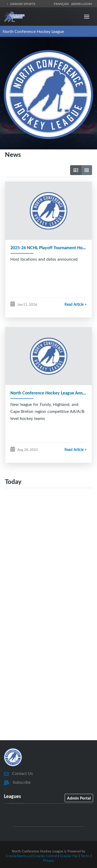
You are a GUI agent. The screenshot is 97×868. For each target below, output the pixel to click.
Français (62, 4)
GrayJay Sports (20, 4)
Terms (85, 856)
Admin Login (81, 4)
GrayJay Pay (69, 856)
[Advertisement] (48, 549)
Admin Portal (79, 798)
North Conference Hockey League (33, 31)
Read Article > (76, 304)
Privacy (49, 860)
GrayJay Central (45, 856)
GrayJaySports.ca (18, 856)
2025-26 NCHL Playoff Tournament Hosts (49, 248)
